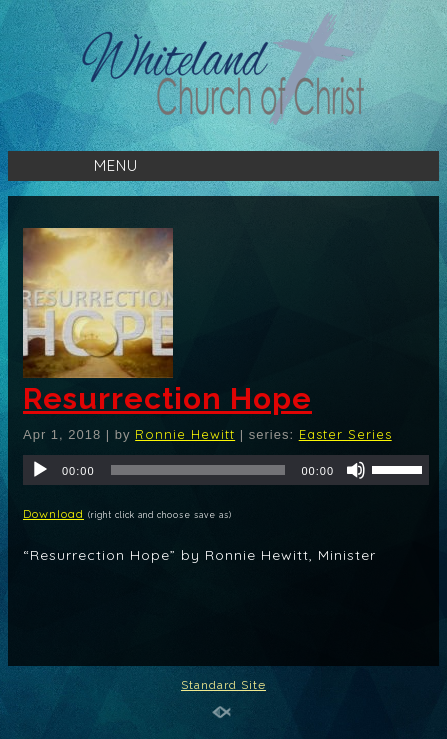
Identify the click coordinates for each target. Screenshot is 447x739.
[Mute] (356, 470)
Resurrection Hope (167, 398)
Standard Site (223, 685)
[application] (226, 470)
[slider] (198, 470)
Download (53, 513)
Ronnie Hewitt (185, 434)
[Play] (40, 470)
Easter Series (345, 434)
